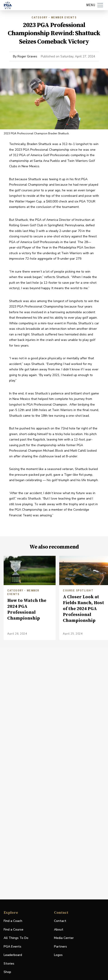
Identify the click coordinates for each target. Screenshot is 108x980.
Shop (7, 972)
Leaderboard (13, 955)
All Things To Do (16, 938)
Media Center (64, 938)
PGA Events (12, 947)
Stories (9, 964)
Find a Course (13, 930)
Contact (60, 921)
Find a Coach (13, 921)
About (59, 930)
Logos (58, 955)
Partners (60, 947)
